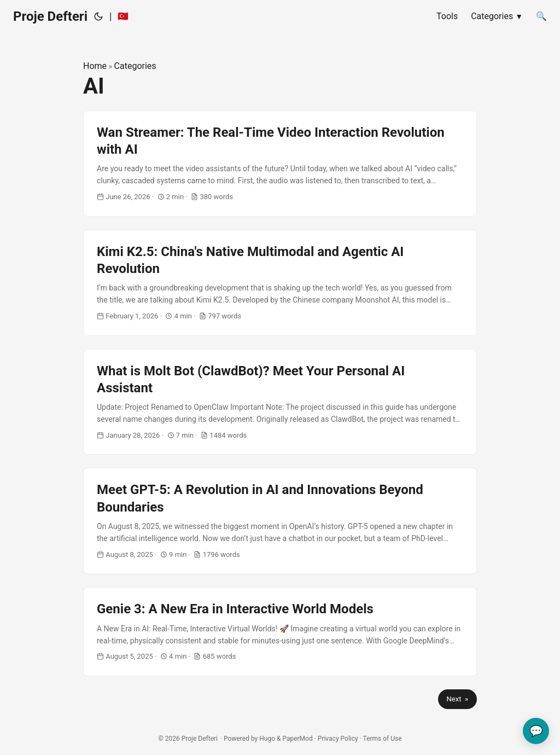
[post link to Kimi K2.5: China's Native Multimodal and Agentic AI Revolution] (280, 283)
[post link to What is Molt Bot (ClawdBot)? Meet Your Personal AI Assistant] (280, 402)
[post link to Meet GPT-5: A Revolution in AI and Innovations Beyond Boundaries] (280, 521)
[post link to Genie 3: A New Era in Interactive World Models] (280, 632)
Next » (457, 699)
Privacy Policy (338, 739)
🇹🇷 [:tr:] (123, 16)
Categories (135, 66)
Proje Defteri (50, 16)
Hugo (267, 739)
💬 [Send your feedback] (536, 731)
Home (95, 66)
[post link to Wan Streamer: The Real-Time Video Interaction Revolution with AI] (280, 164)
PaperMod (297, 739)
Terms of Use (383, 739)
